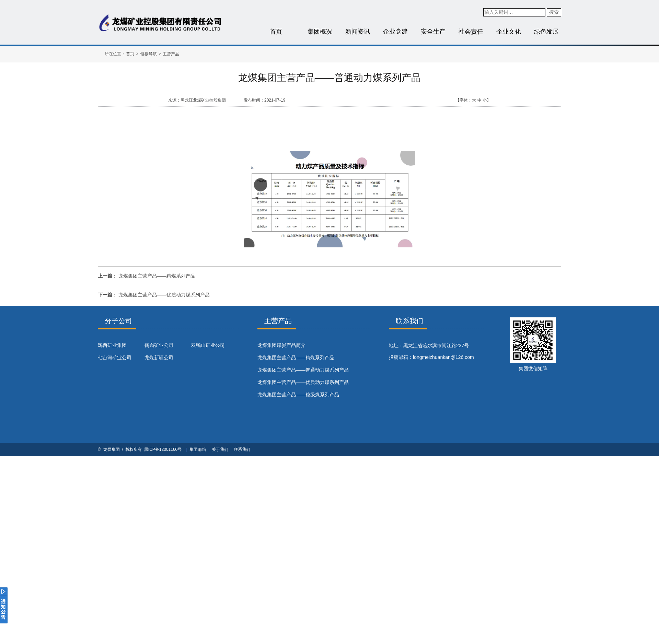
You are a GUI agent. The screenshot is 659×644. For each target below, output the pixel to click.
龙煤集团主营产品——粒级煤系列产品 (298, 395)
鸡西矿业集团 (112, 345)
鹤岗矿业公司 (159, 345)
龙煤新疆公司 (159, 358)
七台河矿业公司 (115, 358)
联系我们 (242, 449)
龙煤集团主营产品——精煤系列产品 (157, 276)
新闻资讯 (358, 32)
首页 (276, 32)
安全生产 (433, 32)
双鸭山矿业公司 (208, 345)
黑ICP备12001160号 (163, 449)
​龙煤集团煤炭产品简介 (281, 345)
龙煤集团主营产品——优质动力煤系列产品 (164, 295)
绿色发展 (546, 32)
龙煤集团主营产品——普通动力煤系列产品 (303, 370)
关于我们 (220, 449)
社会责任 (471, 32)
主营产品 (171, 54)
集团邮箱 (198, 449)
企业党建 (395, 32)
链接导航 (149, 54)
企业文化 (509, 32)
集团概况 (320, 32)
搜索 (554, 12)
